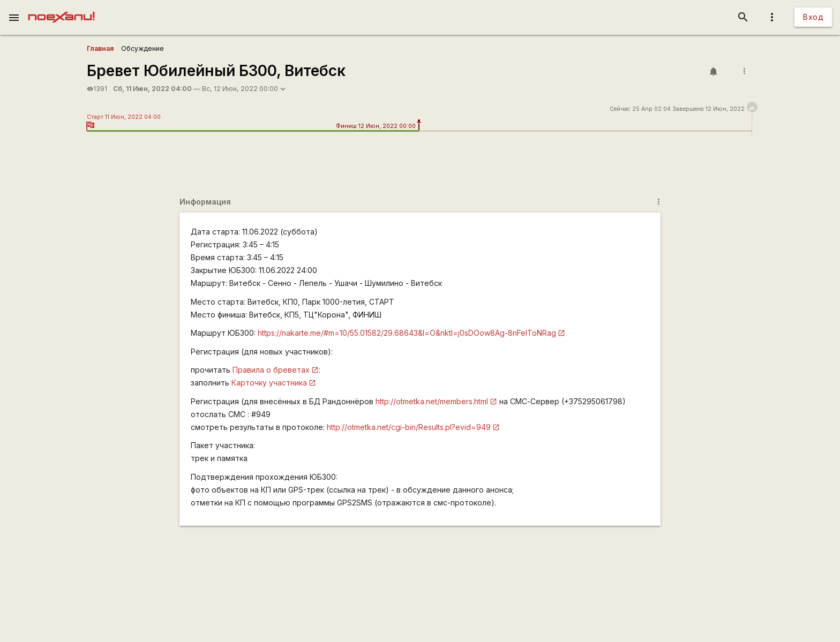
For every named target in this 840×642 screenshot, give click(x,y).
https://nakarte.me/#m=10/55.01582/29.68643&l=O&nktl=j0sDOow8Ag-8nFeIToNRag (407, 333)
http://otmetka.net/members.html (432, 401)
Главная (100, 48)
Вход (813, 17)
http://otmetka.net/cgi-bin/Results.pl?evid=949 (409, 427)
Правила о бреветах (271, 370)
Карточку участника (269, 383)
